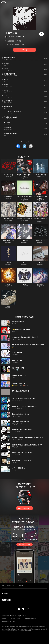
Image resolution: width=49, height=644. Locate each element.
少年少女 (9, 262)
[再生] (41, 34)
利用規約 (4, 619)
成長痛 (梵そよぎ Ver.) (9, 240)
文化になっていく (40, 240)
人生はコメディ (40, 284)
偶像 (40, 262)
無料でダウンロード (24, 545)
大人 (9, 306)
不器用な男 (20, 586)
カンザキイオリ (20, 37)
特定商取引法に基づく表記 (8, 621)
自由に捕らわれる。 (9, 219)
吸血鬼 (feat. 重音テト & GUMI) (40, 219)
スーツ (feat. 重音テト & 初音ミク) (40, 197)
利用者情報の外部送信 (31, 619)
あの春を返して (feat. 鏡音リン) (24, 197)
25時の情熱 (24, 240)
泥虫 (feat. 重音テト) (40, 175)
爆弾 (9, 284)
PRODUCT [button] (6, 594)
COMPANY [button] (6, 600)
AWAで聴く (24, 50)
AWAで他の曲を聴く (24, 508)
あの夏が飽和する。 (9, 197)
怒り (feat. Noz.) (9, 175)
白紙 (24, 284)
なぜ (24, 262)
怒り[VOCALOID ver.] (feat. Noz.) (24, 176)
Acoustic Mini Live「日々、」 (25, 219)
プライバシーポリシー (15, 619)
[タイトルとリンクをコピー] (31, 146)
